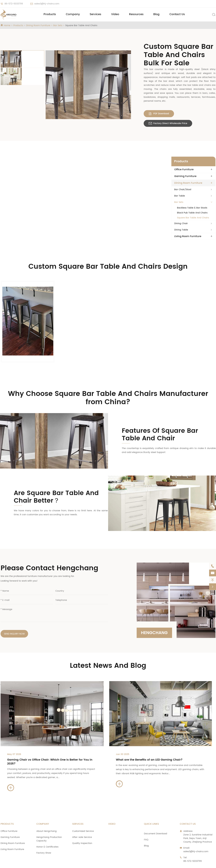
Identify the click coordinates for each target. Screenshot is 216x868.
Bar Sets (58, 25)
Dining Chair (181, 208)
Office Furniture (184, 154)
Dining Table (181, 214)
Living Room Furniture (188, 221)
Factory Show (44, 838)
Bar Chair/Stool (183, 174)
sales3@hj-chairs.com (47, 4)
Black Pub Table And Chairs (192, 197)
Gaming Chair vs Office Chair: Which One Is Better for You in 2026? (50, 747)
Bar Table (180, 180)
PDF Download (136, 101)
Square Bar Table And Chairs (81, 25)
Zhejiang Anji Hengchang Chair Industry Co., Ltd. (41, 863)
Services (95, 14)
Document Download (156, 818)
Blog (156, 14)
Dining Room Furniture (38, 25)
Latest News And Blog (108, 650)
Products (50, 14)
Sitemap (134, 863)
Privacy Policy (153, 863)
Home (7, 25)
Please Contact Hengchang (49, 553)
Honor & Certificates (47, 832)
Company (73, 14)
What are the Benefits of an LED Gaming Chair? (149, 745)
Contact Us (177, 14)
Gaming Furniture (185, 161)
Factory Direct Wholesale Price (178, 101)
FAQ (146, 824)
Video (115, 14)
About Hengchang (46, 816)
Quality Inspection (82, 828)
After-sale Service (82, 822)
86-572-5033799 (14, 4)
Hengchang (155, 617)
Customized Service (83, 816)
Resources (136, 14)
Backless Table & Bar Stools (192, 192)
